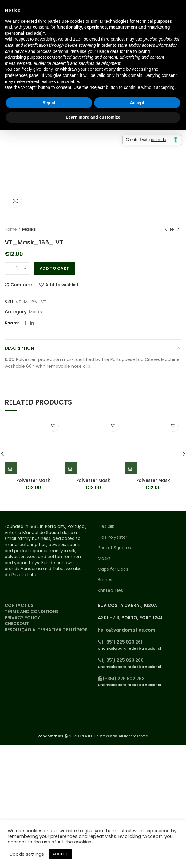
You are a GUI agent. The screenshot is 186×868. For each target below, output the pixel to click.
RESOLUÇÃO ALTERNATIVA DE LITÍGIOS (46, 630)
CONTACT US (19, 605)
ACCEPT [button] (60, 854)
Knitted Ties (110, 591)
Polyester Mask (33, 480)
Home (11, 229)
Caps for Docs (113, 569)
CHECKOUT (17, 624)
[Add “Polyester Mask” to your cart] (11, 468)
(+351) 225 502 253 (121, 679)
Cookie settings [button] (27, 854)
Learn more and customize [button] (93, 117)
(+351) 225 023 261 (120, 642)
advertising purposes (25, 57)
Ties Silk (106, 527)
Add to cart (54, 268)
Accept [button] (137, 103)
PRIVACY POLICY (22, 618)
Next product (178, 230)
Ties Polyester (113, 537)
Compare (21, 285)
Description (19, 348)
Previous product (166, 230)
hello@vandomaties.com (127, 630)
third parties (112, 39)
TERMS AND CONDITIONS (32, 612)
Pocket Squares (114, 548)
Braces (105, 580)
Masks (29, 229)
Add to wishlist (62, 285)
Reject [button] (49, 103)
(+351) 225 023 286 (121, 660)
